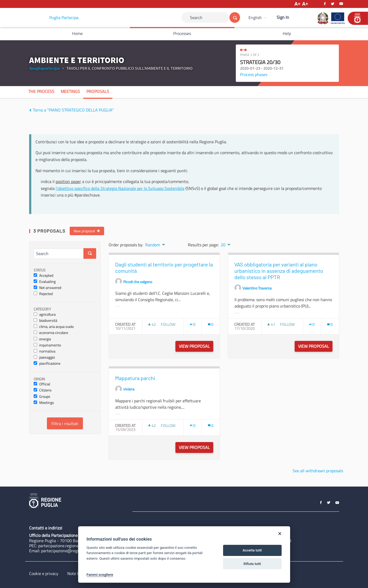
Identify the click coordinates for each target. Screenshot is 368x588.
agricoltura (45, 315)
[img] (30, 110)
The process (41, 91)
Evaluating (45, 282)
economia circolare (51, 333)
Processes (182, 33)
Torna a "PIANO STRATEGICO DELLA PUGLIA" (71, 110)
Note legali (77, 573)
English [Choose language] (255, 17)
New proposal (87, 231)
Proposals (98, 91)
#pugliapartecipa (44, 68)
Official (42, 384)
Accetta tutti (252, 550)
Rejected (43, 294)
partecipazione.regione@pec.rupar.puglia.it (76, 546)
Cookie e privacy (44, 573)
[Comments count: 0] (211, 324)
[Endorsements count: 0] (193, 324)
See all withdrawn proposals (318, 471)
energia (42, 339)
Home (77, 33)
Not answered (47, 288)
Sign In (283, 17)
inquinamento (47, 345)
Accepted (43, 276)
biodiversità (45, 321)
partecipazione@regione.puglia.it (71, 551)
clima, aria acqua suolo (54, 327)
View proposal (196, 346)
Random (153, 245)
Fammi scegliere (100, 574)
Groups (42, 397)
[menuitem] (258, 17)
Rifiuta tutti (252, 564)
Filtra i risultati (65, 424)
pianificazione (47, 364)
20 (223, 245)
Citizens (43, 390)
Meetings (70, 91)
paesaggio (44, 357)
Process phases (254, 74)
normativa (45, 351)
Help (287, 33)
